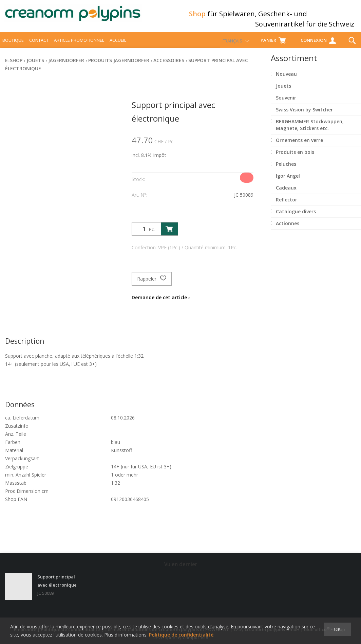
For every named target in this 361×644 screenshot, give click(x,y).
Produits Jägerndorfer (119, 66)
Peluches (286, 170)
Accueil (118, 46)
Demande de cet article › (161, 303)
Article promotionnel (79, 46)
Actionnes (288, 229)
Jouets (283, 92)
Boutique (13, 46)
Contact (39, 46)
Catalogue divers (296, 218)
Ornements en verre (299, 146)
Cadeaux (286, 194)
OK (337, 629)
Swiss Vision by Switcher (304, 116)
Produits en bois (295, 158)
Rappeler (152, 285)
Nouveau (286, 80)
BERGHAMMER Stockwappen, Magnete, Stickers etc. (310, 131)
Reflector (287, 206)
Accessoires (169, 66)
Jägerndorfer (66, 66)
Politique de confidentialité (181, 635)
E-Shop (14, 66)
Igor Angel (288, 182)
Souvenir (286, 104)
